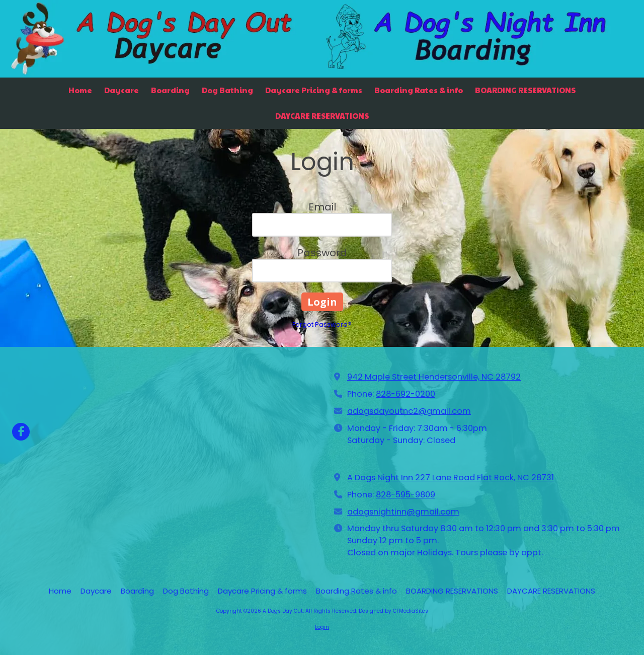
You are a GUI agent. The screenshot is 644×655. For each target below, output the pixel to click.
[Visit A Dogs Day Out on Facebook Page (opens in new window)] (21, 432)
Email (322, 207)
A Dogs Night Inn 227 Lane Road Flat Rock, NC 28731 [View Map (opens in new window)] (451, 478)
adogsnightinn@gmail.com (403, 512)
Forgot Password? (322, 324)
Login (322, 627)
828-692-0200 (406, 394)
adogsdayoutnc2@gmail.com (409, 411)
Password (322, 253)
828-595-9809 (406, 495)
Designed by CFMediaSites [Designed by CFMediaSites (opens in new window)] (393, 611)
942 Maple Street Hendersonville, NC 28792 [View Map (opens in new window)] (434, 377)
